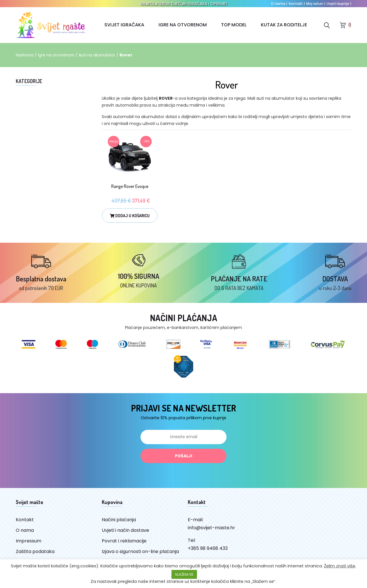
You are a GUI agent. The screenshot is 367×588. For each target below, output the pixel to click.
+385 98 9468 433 (208, 552)
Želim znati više (340, 566)
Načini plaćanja (119, 523)
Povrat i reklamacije (124, 545)
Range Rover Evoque (130, 186)
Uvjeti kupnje (339, 4)
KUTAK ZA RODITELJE (284, 25)
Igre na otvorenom (57, 55)
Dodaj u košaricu (130, 216)
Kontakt (297, 4)
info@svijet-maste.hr (211, 531)
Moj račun (316, 4)
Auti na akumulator (99, 55)
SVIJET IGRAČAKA (124, 25)
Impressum (29, 545)
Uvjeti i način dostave (125, 534)
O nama (279, 4)
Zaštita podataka (35, 555)
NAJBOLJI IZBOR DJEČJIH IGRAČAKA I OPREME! (184, 4)
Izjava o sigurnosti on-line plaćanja (140, 555)
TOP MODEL (234, 25)
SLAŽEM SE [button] (184, 574)
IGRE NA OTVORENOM (183, 25)
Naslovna (25, 55)
